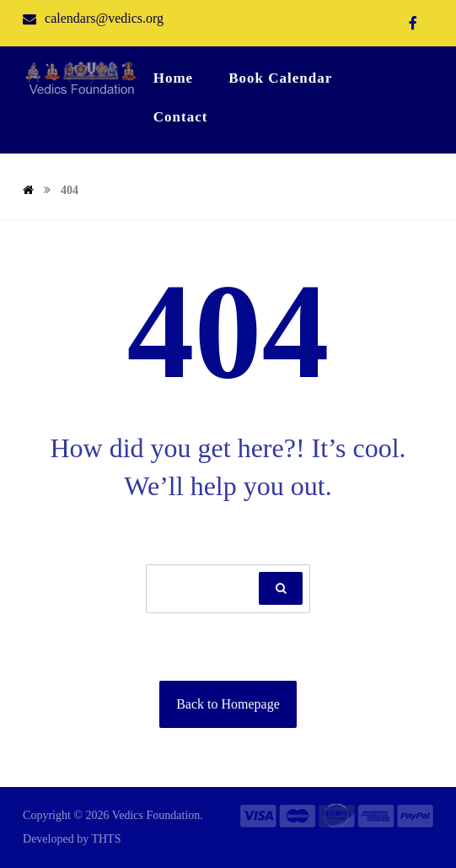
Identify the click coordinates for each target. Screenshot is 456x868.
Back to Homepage (228, 704)
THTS (106, 839)
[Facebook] (413, 23)
